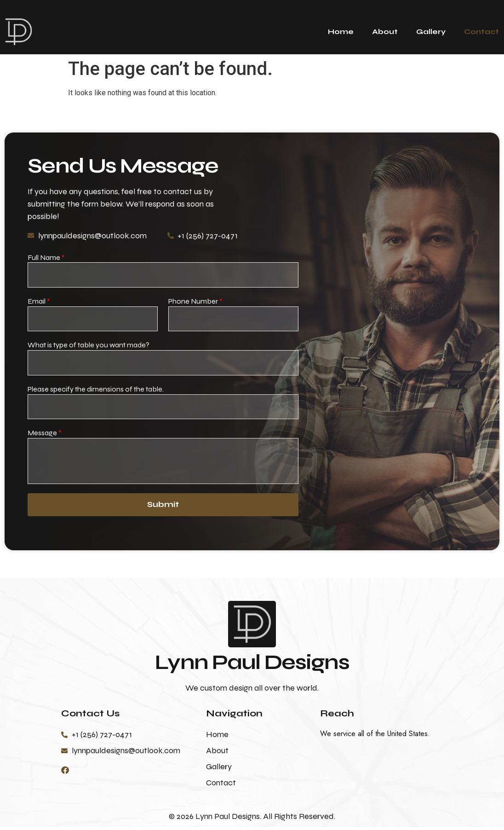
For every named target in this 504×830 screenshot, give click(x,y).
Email (39, 302)
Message (45, 435)
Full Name (46, 257)
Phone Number (195, 302)
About (385, 32)
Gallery (431, 32)
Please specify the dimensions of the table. (96, 391)
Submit (163, 507)
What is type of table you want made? (89, 346)
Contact (481, 32)
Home (341, 32)
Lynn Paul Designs (252, 665)
